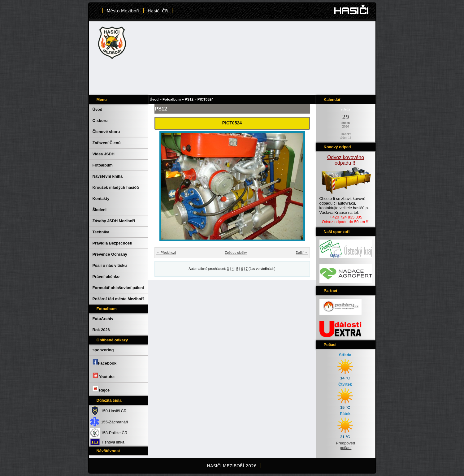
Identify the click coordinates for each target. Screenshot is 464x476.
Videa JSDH (104, 154)
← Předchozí (166, 253)
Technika (101, 232)
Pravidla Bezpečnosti (113, 243)
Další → (302, 253)
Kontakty (101, 199)
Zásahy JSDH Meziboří (114, 221)
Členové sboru (106, 132)
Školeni (100, 210)
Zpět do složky (236, 253)
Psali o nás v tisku (110, 265)
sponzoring (103, 350)
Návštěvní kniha (108, 176)
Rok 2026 (101, 330)
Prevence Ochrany (110, 254)
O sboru (100, 121)
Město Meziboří (123, 11)
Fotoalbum (103, 165)
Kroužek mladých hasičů (116, 187)
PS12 (189, 99)
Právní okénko (106, 277)
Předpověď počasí (346, 445)
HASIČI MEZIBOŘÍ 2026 (232, 466)
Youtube (104, 376)
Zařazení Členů (107, 143)
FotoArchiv (103, 319)
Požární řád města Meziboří (118, 299)
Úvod (98, 109)
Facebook (105, 362)
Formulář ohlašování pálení (118, 288)
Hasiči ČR (158, 11)
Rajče (101, 389)
